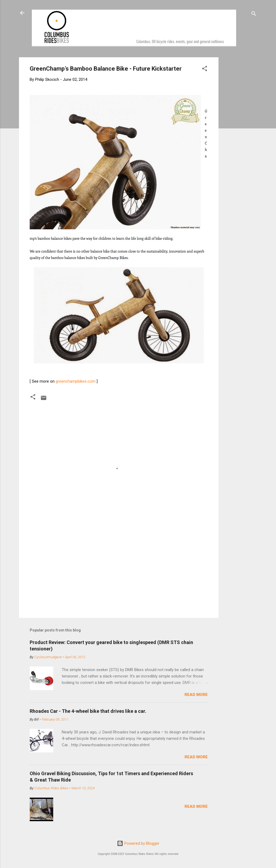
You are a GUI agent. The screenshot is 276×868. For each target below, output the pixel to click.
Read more (196, 695)
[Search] (254, 15)
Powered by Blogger (138, 843)
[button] (205, 69)
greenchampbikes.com (76, 381)
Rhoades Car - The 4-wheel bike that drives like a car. (88, 711)
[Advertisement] (239, 138)
